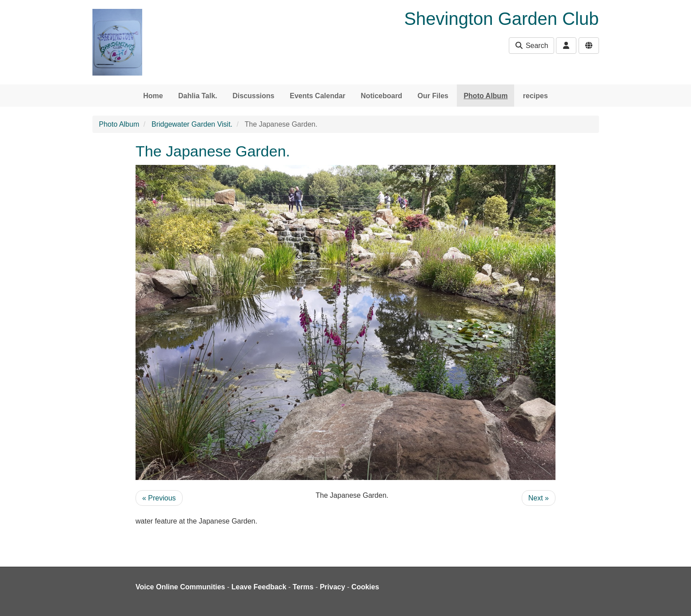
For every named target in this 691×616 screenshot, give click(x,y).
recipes (535, 96)
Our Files (433, 96)
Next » (539, 498)
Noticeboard (381, 96)
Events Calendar (318, 96)
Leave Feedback (259, 587)
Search (531, 46)
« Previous (159, 498)
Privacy (333, 587)
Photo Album (485, 96)
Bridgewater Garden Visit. (192, 124)
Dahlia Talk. (198, 96)
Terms (303, 587)
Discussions (253, 96)
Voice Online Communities (180, 587)
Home (153, 96)
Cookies (365, 587)
